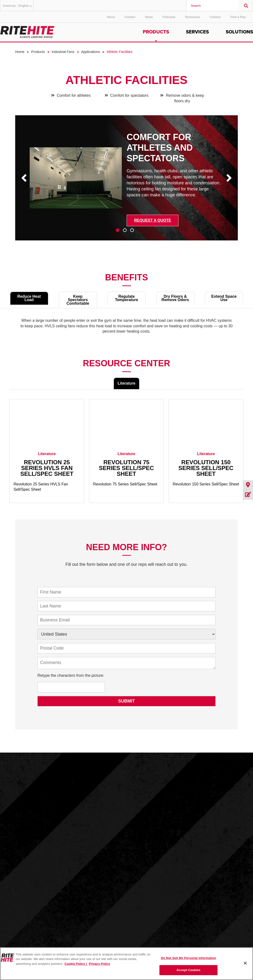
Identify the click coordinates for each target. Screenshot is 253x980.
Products (156, 32)
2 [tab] (125, 230)
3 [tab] (132, 230)
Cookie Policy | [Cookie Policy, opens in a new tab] (76, 964)
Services (197, 32)
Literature (127, 383)
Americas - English (18, 6)
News (149, 17)
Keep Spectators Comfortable (78, 300)
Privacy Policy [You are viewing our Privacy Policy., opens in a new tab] (99, 964)
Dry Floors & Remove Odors (175, 298)
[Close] (245, 963)
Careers (215, 17)
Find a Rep (238, 17)
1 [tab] (118, 230)
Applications (91, 52)
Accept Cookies (188, 970)
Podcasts (169, 17)
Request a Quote (153, 220)
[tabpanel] (127, 181)
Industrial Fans (63, 52)
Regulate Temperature (127, 298)
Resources (192, 17)
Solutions (239, 32)
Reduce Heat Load (29, 298)
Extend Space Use (224, 298)
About (111, 17)
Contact (130, 17)
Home (20, 52)
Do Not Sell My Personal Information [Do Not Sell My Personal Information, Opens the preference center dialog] (188, 958)
